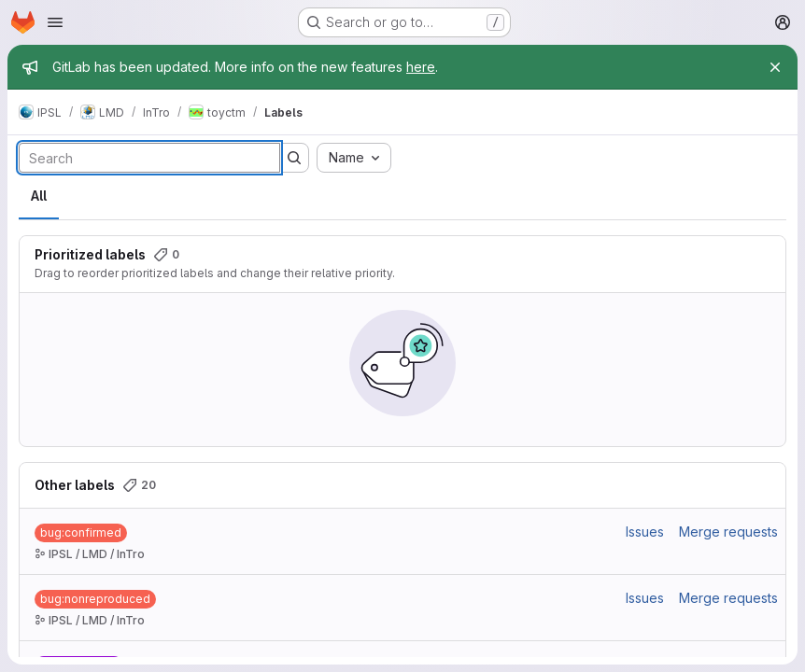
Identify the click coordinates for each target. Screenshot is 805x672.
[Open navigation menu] (55, 22)
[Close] (775, 67)
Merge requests (728, 532)
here (421, 67)
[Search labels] (149, 158)
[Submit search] (294, 158)
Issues (645, 532)
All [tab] (39, 196)
